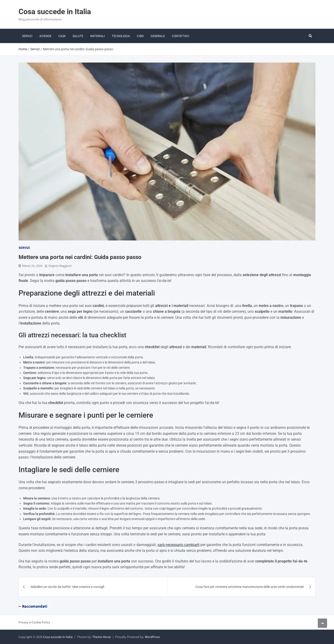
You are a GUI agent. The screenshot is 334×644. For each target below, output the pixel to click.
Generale (158, 36)
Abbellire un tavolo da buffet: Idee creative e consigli (67, 587)
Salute (78, 36)
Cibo (140, 36)
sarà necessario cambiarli (178, 545)
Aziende (45, 36)
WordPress (152, 637)
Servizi (27, 36)
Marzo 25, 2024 (32, 266)
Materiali (98, 36)
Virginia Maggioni (60, 266)
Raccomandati (35, 606)
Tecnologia (121, 36)
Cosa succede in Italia (55, 12)
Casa (62, 36)
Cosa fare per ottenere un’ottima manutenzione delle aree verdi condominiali (249, 587)
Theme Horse (102, 637)
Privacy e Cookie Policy (34, 622)
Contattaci (181, 36)
